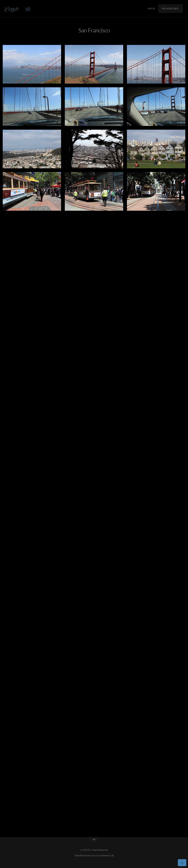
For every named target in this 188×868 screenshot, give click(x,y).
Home (151, 9)
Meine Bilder (170, 9)
